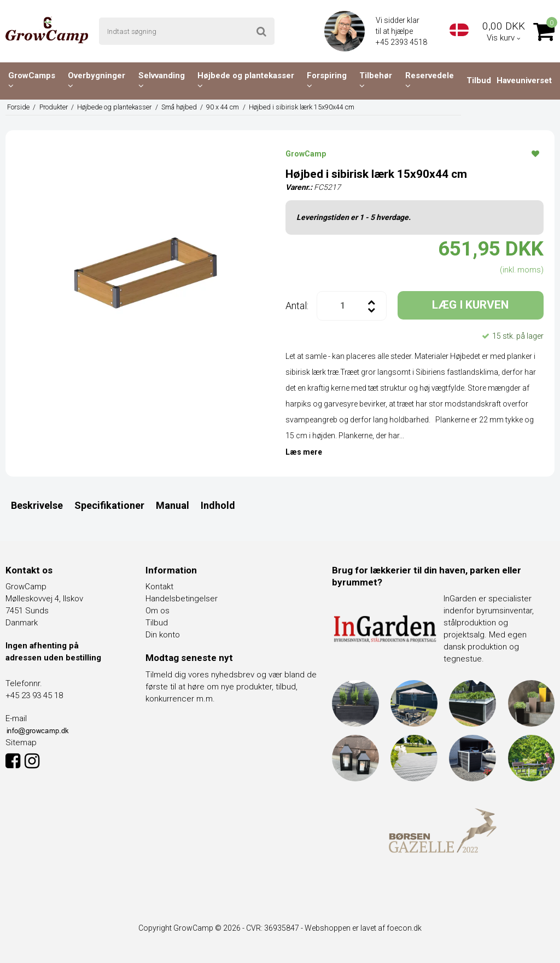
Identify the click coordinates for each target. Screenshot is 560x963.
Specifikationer (109, 505)
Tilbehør (376, 80)
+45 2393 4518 (402, 42)
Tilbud (479, 80)
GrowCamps (32, 80)
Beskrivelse (37, 505)
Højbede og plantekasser (246, 80)
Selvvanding (162, 80)
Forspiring (327, 80)
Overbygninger (97, 80)
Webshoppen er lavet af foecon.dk (363, 928)
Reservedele (430, 80)
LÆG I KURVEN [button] (470, 305)
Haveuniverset (524, 80)
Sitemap (21, 742)
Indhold (218, 505)
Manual (173, 505)
